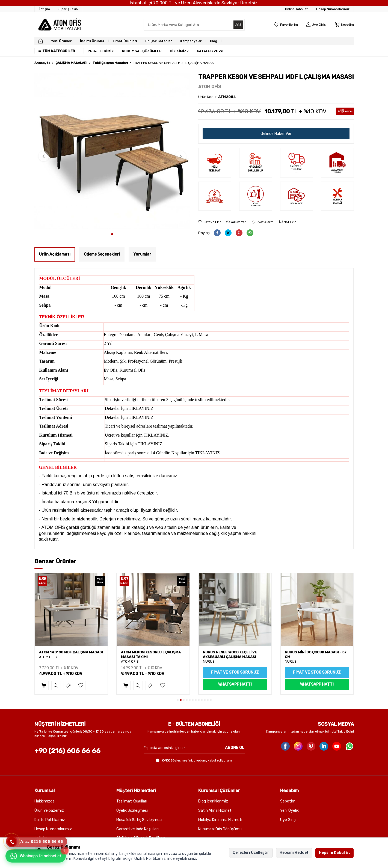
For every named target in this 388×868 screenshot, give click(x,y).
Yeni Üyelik (289, 811)
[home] (41, 41)
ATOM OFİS (210, 87)
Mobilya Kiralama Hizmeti (220, 820)
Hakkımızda (45, 801)
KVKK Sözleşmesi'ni (177, 760)
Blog (214, 41)
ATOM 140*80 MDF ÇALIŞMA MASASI (153, 652)
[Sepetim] (344, 25)
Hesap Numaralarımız (333, 9)
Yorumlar (142, 254)
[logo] (59, 25)
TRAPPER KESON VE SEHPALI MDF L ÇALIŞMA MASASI (174, 63)
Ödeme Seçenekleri (102, 254)
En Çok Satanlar (159, 41)
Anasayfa (42, 63)
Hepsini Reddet (294, 853)
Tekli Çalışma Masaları (110, 63)
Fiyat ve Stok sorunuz (317, 672)
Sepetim (288, 801)
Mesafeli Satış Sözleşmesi (139, 820)
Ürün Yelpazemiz (49, 811)
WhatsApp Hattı (317, 684)
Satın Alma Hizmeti (215, 811)
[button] (112, 234)
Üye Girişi (288, 820)
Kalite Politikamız (50, 820)
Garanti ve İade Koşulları (137, 829)
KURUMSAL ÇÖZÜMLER (142, 51)
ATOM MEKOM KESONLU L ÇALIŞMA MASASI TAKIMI (233, 654)
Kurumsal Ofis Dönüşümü (220, 829)
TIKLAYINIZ (141, 408)
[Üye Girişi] (316, 25)
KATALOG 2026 (210, 51)
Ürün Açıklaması (55, 254)
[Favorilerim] (286, 25)
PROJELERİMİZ (101, 51)
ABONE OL (235, 748)
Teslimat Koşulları (132, 801)
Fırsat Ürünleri (125, 41)
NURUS (291, 661)
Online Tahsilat (296, 9)
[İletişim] (45, 9)
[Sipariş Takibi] (69, 9)
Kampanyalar (191, 41)
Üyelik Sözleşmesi (132, 811)
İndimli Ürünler (92, 41)
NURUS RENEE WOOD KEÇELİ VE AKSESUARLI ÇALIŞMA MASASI (312, 654)
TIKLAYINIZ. (156, 435)
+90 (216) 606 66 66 (67, 751)
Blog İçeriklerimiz (213, 801)
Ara (238, 24)
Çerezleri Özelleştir (251, 853)
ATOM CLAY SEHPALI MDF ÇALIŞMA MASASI (69, 654)
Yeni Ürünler (61, 41)
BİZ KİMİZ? (179, 51)
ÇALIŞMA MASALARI (71, 63)
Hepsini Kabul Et (334, 853)
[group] (112, 151)
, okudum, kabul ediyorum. (194, 761)
